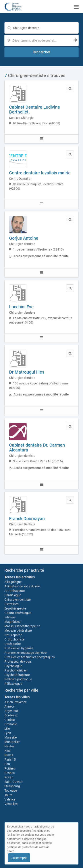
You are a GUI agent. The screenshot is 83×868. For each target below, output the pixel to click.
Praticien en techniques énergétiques (30, 657)
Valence (10, 799)
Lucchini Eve (21, 307)
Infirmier (10, 617)
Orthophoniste (15, 639)
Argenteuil (11, 711)
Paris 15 (10, 760)
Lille (7, 729)
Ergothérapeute (15, 608)
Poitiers (10, 768)
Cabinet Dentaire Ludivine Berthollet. (35, 110)
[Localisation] (41, 41)
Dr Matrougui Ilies (27, 372)
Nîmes (9, 755)
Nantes (9, 746)
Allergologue (13, 582)
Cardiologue (13, 595)
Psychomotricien (16, 670)
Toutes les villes (17, 697)
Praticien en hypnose (19, 648)
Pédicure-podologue (18, 679)
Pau (7, 764)
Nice (7, 751)
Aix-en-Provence (15, 702)
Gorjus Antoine (24, 238)
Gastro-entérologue (18, 613)
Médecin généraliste (18, 631)
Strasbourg (12, 786)
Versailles (11, 804)
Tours (8, 795)
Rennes (10, 773)
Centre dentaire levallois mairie (40, 173)
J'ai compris (19, 858)
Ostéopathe (13, 644)
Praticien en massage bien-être (25, 653)
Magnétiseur (13, 622)
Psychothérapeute (17, 675)
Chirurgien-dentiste (18, 600)
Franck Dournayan (27, 519)
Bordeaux (11, 715)
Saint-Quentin (14, 782)
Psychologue (13, 666)
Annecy (10, 706)
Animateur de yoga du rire (22, 586)
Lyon (8, 733)
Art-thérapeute (14, 591)
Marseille (11, 737)
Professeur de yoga (18, 662)
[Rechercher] (41, 52)
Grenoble (11, 724)
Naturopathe (13, 635)
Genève (10, 720)
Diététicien (12, 604)
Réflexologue (13, 684)
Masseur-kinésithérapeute (22, 626)
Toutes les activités (20, 577)
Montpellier (12, 742)
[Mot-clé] (41, 28)
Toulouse (11, 791)
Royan (9, 777)
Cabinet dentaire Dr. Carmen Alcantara (37, 448)
